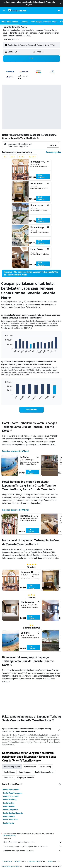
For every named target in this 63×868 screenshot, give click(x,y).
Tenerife (50, 834)
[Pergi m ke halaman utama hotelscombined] (17, 10)
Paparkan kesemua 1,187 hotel (15, 451)
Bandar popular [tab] (30, 739)
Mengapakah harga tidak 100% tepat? (33, 823)
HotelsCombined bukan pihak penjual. (33, 814)
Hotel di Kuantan (9, 779)
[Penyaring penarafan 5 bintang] (32, 157)
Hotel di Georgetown (10, 782)
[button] (60, 3)
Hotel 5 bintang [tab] (25, 744)
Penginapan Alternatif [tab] (25, 750)
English (29, 5)
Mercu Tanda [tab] (8, 750)
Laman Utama (7, 834)
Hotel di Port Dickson (11, 769)
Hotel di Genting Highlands (13, 785)
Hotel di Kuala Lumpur (11, 762)
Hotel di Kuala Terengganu (12, 765)
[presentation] (38, 138)
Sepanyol (17, 834)
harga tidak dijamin (10, 807)
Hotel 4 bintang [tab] (9, 744)
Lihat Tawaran (41, 176)
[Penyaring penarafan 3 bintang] (13, 157)
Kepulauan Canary (34, 834)
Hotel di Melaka (8, 775)
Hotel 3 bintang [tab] (46, 739)
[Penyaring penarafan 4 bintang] (22, 157)
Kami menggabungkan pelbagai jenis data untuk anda (33, 819)
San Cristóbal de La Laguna (10, 839)
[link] (31, 273)
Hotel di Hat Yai (8, 795)
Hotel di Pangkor (9, 789)
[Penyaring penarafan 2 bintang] (5, 157)
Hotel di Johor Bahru (10, 792)
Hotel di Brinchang (10, 772)
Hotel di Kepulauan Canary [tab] (44, 744)
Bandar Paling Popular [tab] (12, 739)
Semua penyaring (53, 152)
